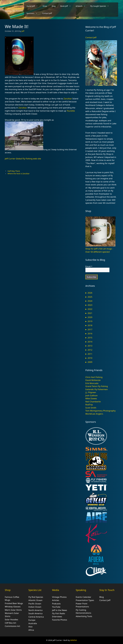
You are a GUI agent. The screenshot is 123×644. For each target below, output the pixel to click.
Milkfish (74, 640)
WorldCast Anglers (94, 414)
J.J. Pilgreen (91, 392)
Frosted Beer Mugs (14, 603)
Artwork (82, 6)
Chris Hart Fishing (94, 377)
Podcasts (56, 604)
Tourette (71, 111)
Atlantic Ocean (35, 600)
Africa (31, 630)
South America (35, 613)
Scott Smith (91, 408)
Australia (33, 623)
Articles (56, 600)
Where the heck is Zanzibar (19, 174)
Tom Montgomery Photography (100, 411)
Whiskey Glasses (13, 607)
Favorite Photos (60, 620)
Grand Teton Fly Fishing (97, 386)
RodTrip (89, 405)
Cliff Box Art (10, 623)
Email (89, 266)
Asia (30, 627)
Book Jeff (67, 6)
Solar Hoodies (11, 619)
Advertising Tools (84, 616)
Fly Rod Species (36, 597)
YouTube (56, 607)
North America (35, 610)
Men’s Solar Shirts (13, 610)
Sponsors (33, 13)
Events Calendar (83, 597)
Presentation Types (85, 600)
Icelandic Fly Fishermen (97, 389)
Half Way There (14, 171)
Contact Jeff (47, 13)
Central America (36, 617)
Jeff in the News (60, 610)
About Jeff (33, 6)
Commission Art (12, 626)
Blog (54, 6)
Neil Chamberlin (93, 402)
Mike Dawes (91, 398)
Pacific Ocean (35, 604)
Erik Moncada (92, 383)
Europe (32, 620)
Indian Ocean (35, 607)
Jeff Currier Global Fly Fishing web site (23, 159)
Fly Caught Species (101, 6)
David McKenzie (93, 380)
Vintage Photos (59, 597)
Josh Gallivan (92, 395)
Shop (45, 6)
